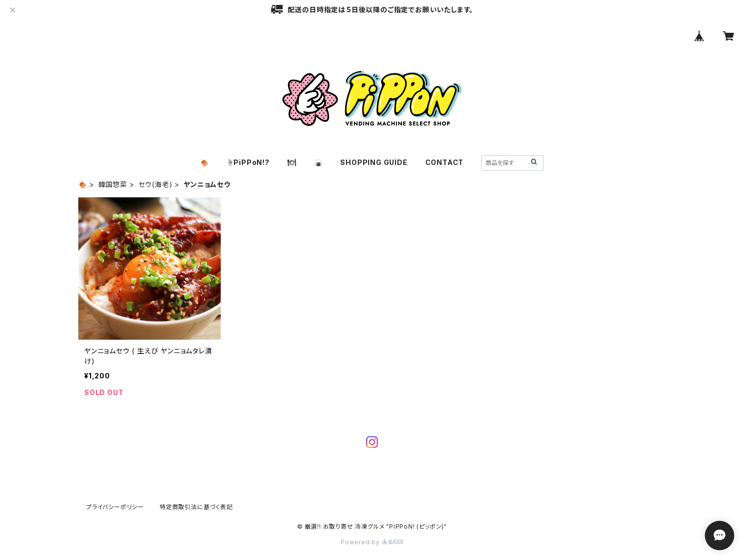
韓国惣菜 (113, 184)
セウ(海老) (156, 184)
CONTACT (445, 162)
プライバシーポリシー (115, 507)
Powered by (372, 542)
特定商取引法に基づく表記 (196, 507)
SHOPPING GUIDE (374, 162)
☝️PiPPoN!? (248, 162)
